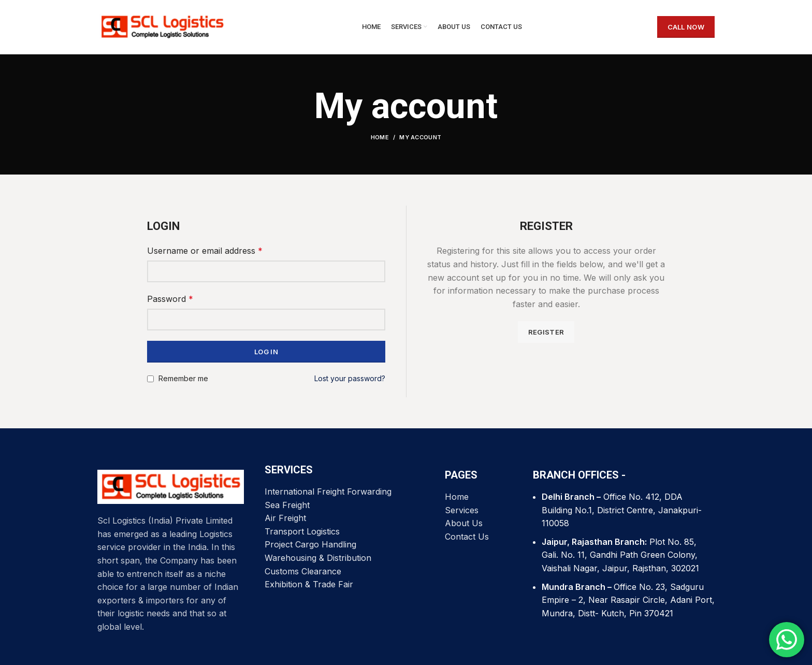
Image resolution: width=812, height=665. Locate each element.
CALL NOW (686, 27)
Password (170, 299)
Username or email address (205, 251)
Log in (266, 352)
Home (380, 137)
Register (546, 332)
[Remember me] (150, 379)
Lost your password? (350, 378)
